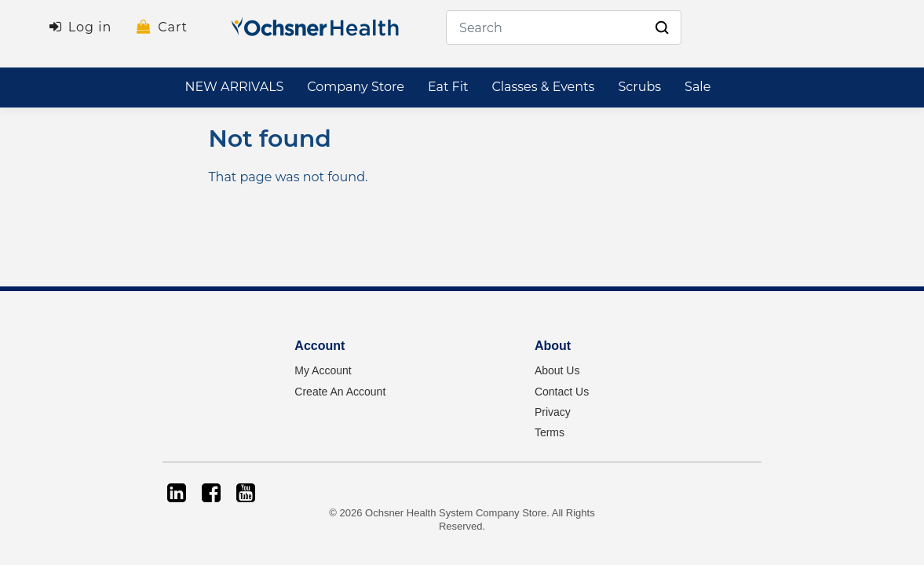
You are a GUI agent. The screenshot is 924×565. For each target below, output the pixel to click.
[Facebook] (211, 493)
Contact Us (562, 392)
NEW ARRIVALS (234, 87)
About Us (557, 370)
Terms (550, 432)
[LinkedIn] (177, 493)
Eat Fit (448, 87)
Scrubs (639, 87)
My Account (323, 370)
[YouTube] (246, 493)
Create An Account (340, 392)
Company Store (356, 87)
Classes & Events (543, 87)
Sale (698, 87)
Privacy (553, 412)
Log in (90, 27)
